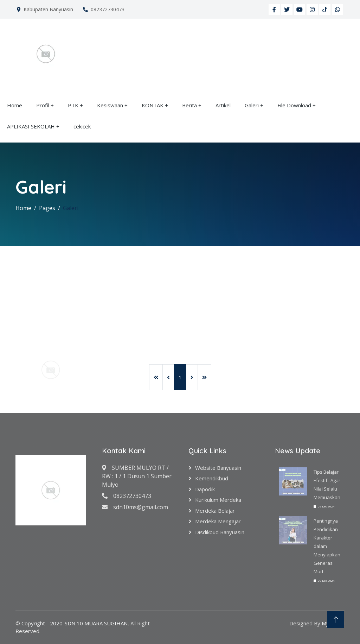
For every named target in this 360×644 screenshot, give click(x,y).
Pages (47, 208)
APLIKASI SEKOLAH (31, 126)
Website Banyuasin (218, 468)
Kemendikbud (212, 478)
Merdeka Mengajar (218, 521)
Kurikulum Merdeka (218, 500)
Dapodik (205, 489)
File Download (294, 105)
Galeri (252, 105)
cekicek (82, 126)
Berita (189, 105)
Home (15, 105)
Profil (43, 105)
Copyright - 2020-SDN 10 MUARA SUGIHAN (75, 623)
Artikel (223, 105)
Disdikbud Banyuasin (220, 532)
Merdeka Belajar (215, 511)
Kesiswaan (110, 105)
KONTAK (153, 105)
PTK (73, 105)
